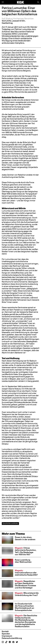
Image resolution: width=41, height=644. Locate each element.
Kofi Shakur (7, 18)
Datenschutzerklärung (12, 638)
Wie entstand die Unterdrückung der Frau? (27, 594)
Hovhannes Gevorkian (23, 18)
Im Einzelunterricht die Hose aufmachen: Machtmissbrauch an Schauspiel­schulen (24, 607)
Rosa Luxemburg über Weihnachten (23, 561)
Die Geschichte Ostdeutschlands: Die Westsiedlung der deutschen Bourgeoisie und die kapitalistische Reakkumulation (26, 621)
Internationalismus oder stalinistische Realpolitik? (26, 573)
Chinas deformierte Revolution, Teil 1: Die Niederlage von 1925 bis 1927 (26, 551)
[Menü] (3, 2)
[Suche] (38, 2)
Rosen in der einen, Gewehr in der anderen (25, 538)
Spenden (6, 634)
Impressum (7, 636)
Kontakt (5, 631)
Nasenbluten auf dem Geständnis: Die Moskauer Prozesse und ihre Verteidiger (25, 584)
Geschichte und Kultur (10, 523)
